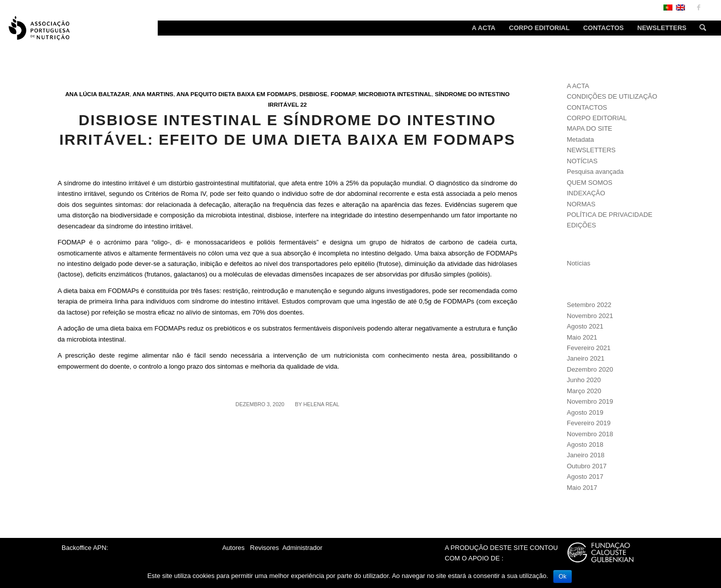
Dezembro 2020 (590, 369)
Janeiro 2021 (586, 358)
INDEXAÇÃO (586, 193)
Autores (234, 548)
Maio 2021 (582, 337)
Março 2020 (584, 391)
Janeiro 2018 (586, 455)
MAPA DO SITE (590, 128)
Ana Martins (153, 94)
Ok (563, 576)
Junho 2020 (584, 380)
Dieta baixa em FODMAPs (257, 94)
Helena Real (321, 404)
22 (304, 104)
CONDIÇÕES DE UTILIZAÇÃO (612, 96)
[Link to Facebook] (698, 8)
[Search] (699, 28)
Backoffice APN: (85, 548)
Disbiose (313, 94)
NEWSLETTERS (591, 150)
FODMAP (343, 94)
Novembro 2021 (590, 316)
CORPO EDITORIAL (597, 118)
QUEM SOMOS (590, 183)
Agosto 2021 (585, 326)
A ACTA (578, 86)
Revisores (264, 548)
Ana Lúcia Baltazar (97, 94)
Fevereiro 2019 (589, 423)
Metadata (580, 139)
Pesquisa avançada (595, 172)
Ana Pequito (197, 94)
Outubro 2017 (587, 466)
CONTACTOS (587, 107)
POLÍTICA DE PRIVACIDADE (610, 215)
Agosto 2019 (585, 412)
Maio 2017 (582, 488)
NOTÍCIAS (582, 161)
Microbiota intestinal (395, 94)
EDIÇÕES (582, 225)
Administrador (302, 548)
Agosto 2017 (585, 477)
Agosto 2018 (585, 445)
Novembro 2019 (590, 401)
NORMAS (581, 204)
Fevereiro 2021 (589, 348)
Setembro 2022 (589, 305)
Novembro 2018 (590, 434)
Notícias (579, 263)
